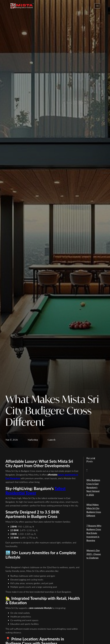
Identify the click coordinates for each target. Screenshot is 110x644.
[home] (22, 6)
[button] (97, 6)
